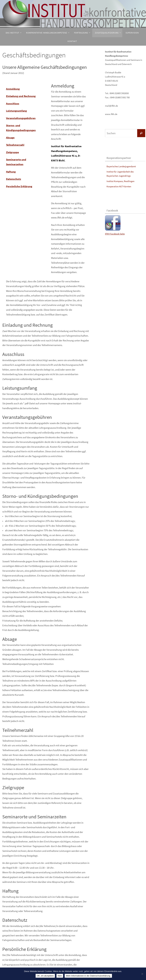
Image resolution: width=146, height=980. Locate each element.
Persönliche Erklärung (19, 186)
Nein (60, 976)
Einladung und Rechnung (21, 96)
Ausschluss (13, 104)
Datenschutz (14, 179)
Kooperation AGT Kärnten (119, 186)
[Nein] (142, 974)
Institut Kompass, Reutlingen (120, 181)
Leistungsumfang (16, 111)
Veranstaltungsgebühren (21, 118)
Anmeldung (13, 89)
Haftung (11, 172)
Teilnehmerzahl (15, 145)
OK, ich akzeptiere (45, 976)
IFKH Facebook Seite (115, 234)
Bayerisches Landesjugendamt (121, 166)
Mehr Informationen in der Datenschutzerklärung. (88, 976)
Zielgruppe (12, 152)
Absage (10, 138)
